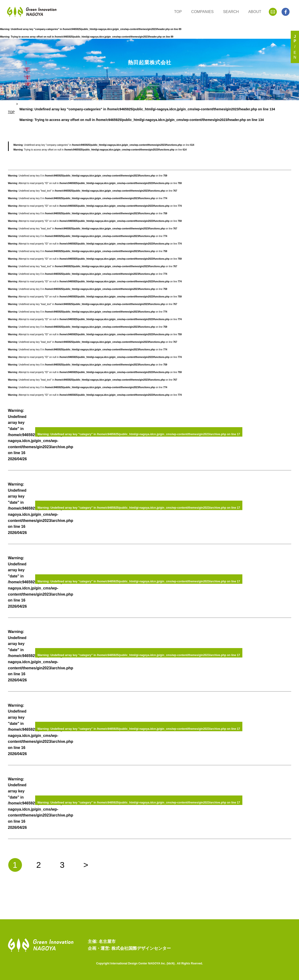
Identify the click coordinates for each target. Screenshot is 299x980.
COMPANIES (202, 12)
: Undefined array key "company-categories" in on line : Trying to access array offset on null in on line (147, 114)
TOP (178, 12)
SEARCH (231, 12)
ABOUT (255, 12)
